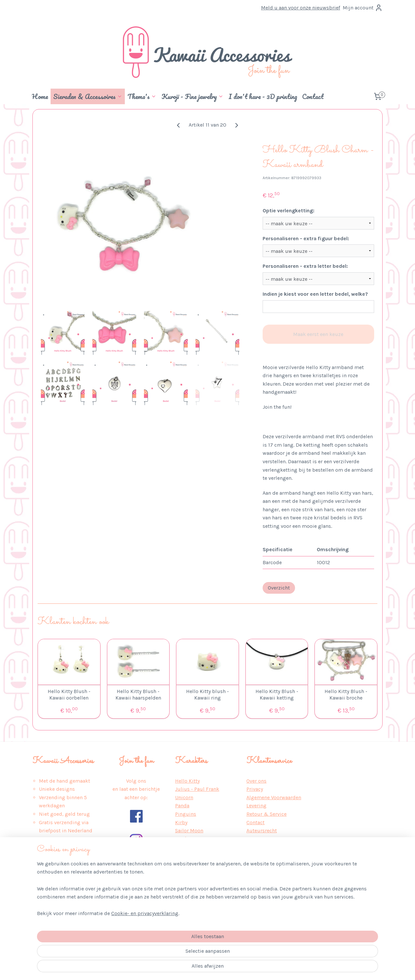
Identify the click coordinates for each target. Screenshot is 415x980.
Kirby (181, 822)
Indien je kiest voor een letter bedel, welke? (315, 294)
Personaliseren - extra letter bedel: (305, 266)
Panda (182, 806)
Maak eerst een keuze (318, 334)
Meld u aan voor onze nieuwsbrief (301, 8)
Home (40, 96)
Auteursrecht (262, 831)
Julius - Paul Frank (197, 789)
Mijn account (363, 8)
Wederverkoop (263, 839)
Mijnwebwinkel (277, 968)
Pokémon (186, 839)
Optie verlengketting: (289, 211)
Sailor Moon (189, 831)
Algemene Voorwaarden (274, 797)
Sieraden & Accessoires (88, 96)
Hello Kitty (187, 781)
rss (204, 968)
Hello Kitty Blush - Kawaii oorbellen (69, 694)
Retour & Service (267, 814)
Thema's (142, 96)
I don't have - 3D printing (263, 96)
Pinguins (186, 814)
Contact (313, 96)
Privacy (255, 789)
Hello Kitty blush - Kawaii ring (207, 694)
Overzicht (279, 588)
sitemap (191, 968)
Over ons (256, 781)
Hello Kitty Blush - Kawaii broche (346, 694)
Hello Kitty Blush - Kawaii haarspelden (138, 694)
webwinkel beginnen (226, 968)
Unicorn (184, 797)
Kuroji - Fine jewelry (192, 96)
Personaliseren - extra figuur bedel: (306, 238)
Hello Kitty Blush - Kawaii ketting (277, 694)
